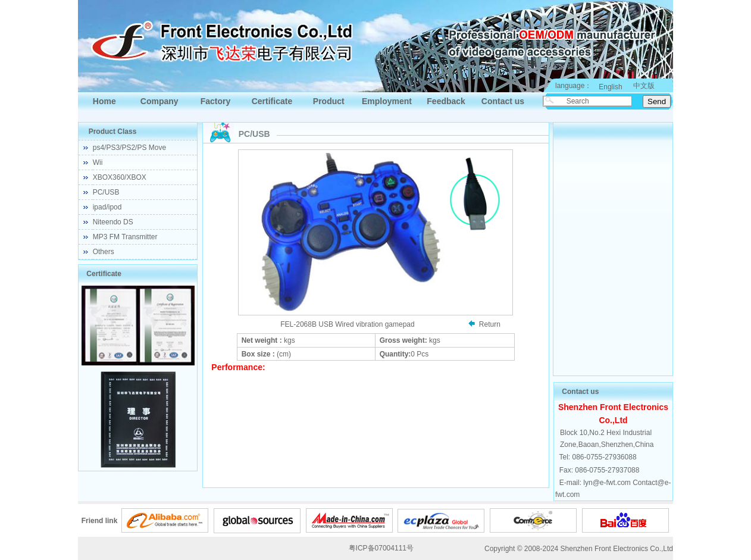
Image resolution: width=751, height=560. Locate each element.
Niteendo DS (113, 222)
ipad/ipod (107, 207)
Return (490, 324)
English (610, 87)
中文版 (644, 86)
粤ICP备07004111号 (381, 548)
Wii (98, 162)
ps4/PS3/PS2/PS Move (129, 148)
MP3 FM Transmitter (125, 237)
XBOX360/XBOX (120, 177)
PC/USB (106, 192)
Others (104, 252)
